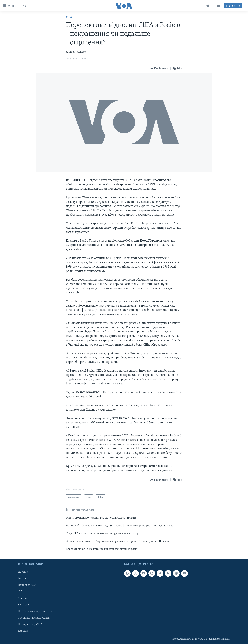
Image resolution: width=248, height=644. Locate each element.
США (69, 17)
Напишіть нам (27, 585)
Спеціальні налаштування (34, 618)
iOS (20, 592)
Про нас (23, 572)
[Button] (159, 69)
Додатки (23, 631)
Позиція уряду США (30, 624)
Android (23, 598)
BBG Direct (24, 605)
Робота (22, 579)
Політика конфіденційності (35, 611)
